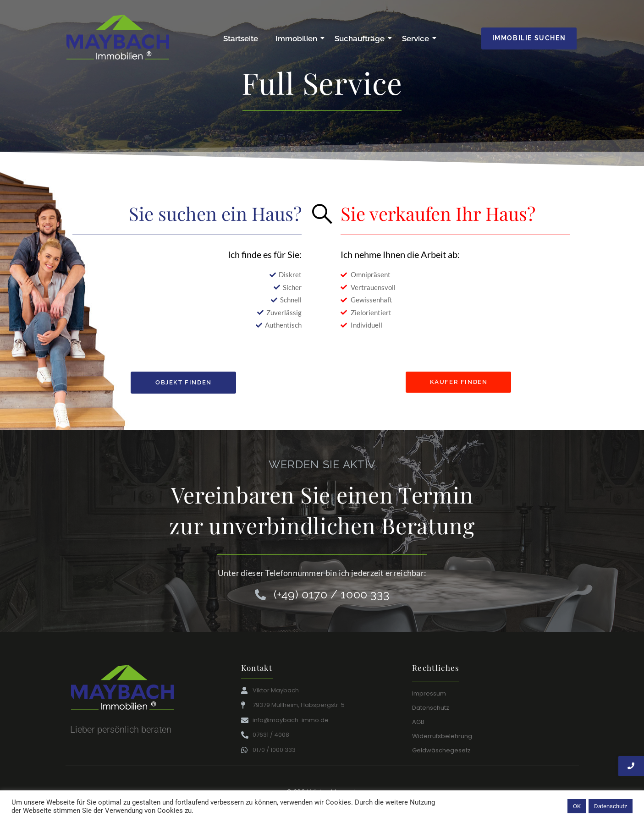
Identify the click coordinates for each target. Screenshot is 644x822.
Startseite (241, 38)
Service (417, 38)
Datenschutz (431, 708)
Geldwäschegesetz (441, 750)
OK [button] (577, 806)
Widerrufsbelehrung (442, 736)
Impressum (429, 693)
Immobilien (298, 38)
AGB (418, 722)
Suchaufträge (361, 38)
